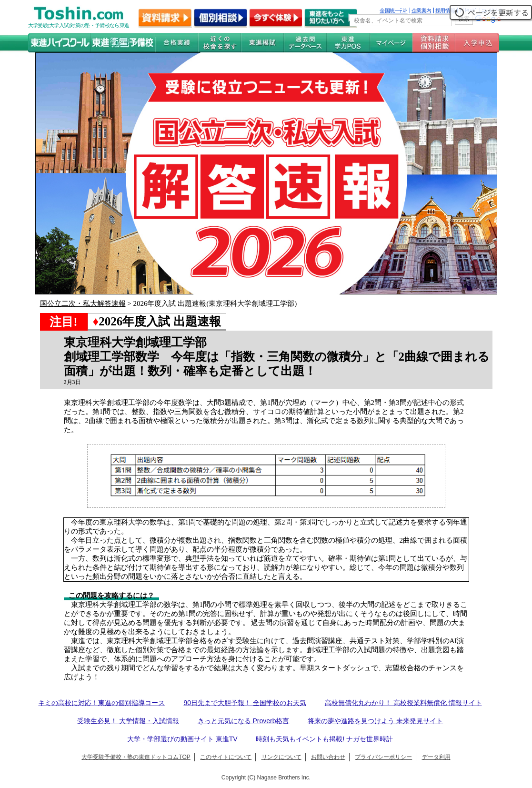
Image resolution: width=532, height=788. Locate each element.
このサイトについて (226, 757)
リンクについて (281, 757)
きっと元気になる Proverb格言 (244, 721)
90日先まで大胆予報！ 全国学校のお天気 (245, 703)
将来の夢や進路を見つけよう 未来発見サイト (375, 721)
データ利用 (436, 757)
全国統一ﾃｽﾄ (394, 10)
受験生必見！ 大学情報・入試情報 (128, 721)
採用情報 (445, 10)
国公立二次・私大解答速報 (83, 303)
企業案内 (422, 10)
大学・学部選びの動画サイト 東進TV (182, 739)
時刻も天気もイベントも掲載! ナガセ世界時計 (324, 739)
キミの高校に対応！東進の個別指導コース (101, 703)
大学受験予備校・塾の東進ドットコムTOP (136, 757)
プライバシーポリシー (383, 757)
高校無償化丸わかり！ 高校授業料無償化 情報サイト (403, 703)
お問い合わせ (328, 757)
